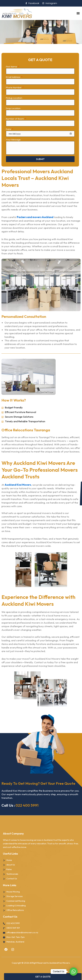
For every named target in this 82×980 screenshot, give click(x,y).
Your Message (13, 140)
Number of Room (15, 119)
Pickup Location (14, 98)
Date (9, 129)
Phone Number (14, 88)
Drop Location (13, 108)
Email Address (13, 77)
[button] (78, 13)
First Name (12, 67)
